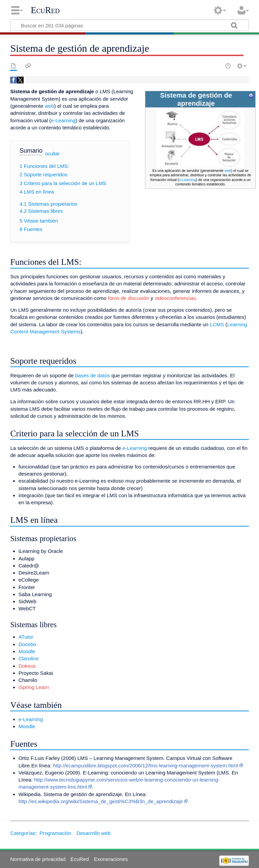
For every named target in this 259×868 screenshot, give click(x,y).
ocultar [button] (52, 154)
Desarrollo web (94, 833)
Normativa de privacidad (38, 859)
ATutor (26, 637)
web (228, 171)
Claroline (29, 658)
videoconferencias (175, 298)
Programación (55, 833)
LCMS (217, 324)
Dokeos (27, 666)
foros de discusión (128, 298)
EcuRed (45, 10)
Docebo (27, 644)
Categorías (23, 833)
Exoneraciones (111, 859)
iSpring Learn (34, 687)
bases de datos (93, 375)
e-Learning (187, 180)
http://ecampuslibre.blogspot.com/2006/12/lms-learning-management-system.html (146, 765)
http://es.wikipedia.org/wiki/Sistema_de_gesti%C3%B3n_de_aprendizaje (101, 801)
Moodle (27, 651)
